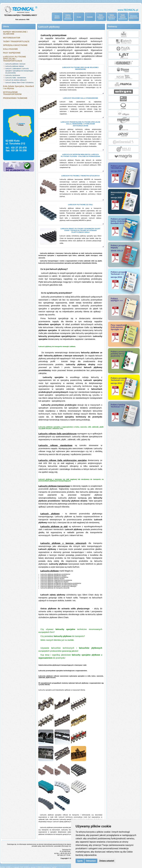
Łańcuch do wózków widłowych (16, 80)
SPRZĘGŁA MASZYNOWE (15, 45)
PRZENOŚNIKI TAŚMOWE (15, 98)
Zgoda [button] (80, 861)
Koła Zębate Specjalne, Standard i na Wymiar (18, 87)
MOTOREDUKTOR (12, 38)
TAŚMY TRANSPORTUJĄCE (16, 41)
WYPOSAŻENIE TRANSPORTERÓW (12, 93)
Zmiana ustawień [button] (107, 861)
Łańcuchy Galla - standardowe (16, 78)
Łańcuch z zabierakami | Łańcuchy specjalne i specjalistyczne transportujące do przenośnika (19, 71)
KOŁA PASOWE (10, 49)
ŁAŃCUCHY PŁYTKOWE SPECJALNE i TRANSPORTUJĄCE (14, 59)
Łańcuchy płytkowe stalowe (15, 66)
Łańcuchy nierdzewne (13, 75)
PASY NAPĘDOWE (12, 53)
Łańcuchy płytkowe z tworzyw (15, 64)
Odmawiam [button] (91, 861)
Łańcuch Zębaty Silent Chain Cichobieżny (20, 82)
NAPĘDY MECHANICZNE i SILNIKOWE (15, 33)
